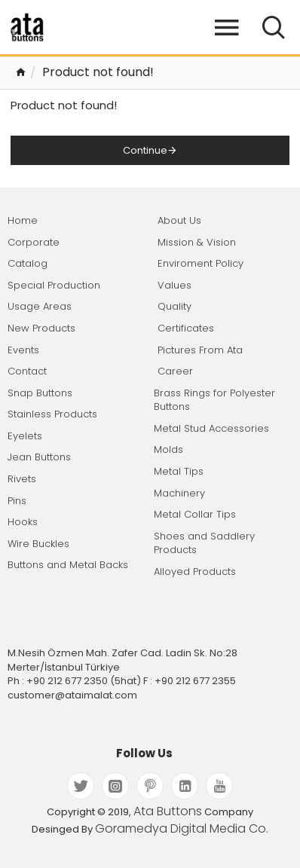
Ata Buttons (168, 811)
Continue (145, 150)
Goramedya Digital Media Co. (182, 829)
